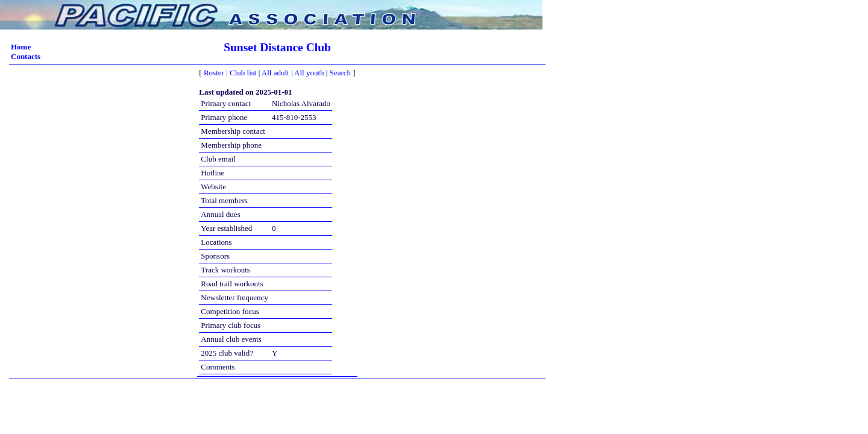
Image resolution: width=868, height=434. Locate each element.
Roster (214, 73)
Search (340, 73)
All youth (309, 73)
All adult (275, 73)
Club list (243, 73)
